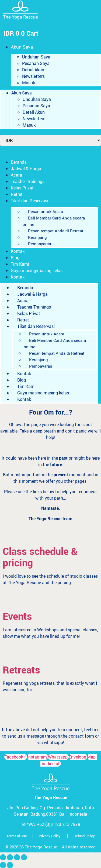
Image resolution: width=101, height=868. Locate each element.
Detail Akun (33, 70)
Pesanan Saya (36, 63)
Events (17, 616)
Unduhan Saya (36, 57)
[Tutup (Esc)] (24, 857)
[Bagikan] (17, 857)
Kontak (18, 251)
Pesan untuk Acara (46, 211)
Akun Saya (22, 47)
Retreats (21, 670)
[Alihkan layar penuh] (10, 857)
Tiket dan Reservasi (29, 201)
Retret (17, 194)
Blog (15, 258)
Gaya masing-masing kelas (37, 270)
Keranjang (37, 237)
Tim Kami (20, 264)
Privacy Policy (50, 836)
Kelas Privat (22, 188)
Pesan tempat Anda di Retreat (56, 231)
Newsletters (33, 76)
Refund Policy (84, 836)
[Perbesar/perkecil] (3, 857)
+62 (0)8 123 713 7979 (59, 824)
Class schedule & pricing (40, 557)
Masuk (29, 83)
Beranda (19, 162)
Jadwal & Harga (26, 169)
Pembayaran (40, 244)
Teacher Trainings (28, 181)
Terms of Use (17, 836)
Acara (16, 175)
